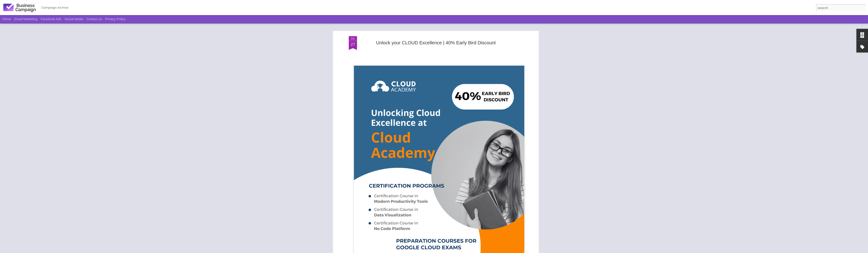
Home (7, 19)
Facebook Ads (51, 19)
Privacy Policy (115, 19)
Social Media (74, 19)
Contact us (94, 19)
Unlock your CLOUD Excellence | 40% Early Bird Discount (436, 41)
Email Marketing (26, 19)
